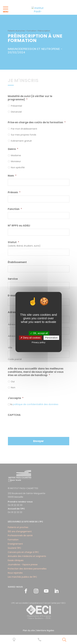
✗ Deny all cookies (31, 338)
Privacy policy (39, 342)
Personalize (51, 338)
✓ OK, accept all (39, 333)
